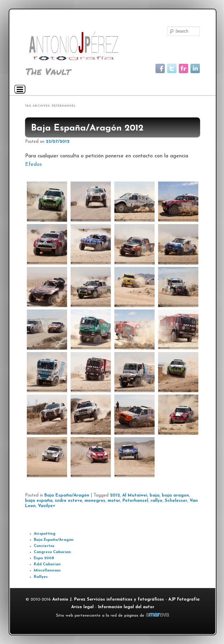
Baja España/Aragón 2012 (87, 128)
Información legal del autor (126, 607)
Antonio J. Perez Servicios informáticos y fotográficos (108, 600)
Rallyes (41, 577)
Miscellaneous (47, 570)
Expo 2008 (44, 558)
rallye (156, 501)
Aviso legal (82, 607)
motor (114, 501)
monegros (95, 501)
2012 (115, 496)
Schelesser (176, 501)
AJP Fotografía (184, 600)
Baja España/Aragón (67, 496)
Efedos (34, 164)
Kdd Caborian (47, 564)
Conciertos (44, 546)
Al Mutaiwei (135, 496)
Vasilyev (47, 506)
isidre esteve (69, 501)
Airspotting (45, 534)
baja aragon (175, 496)
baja (155, 496)
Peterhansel (135, 501)
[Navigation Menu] (20, 89)
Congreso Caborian (52, 552)
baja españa (39, 501)
